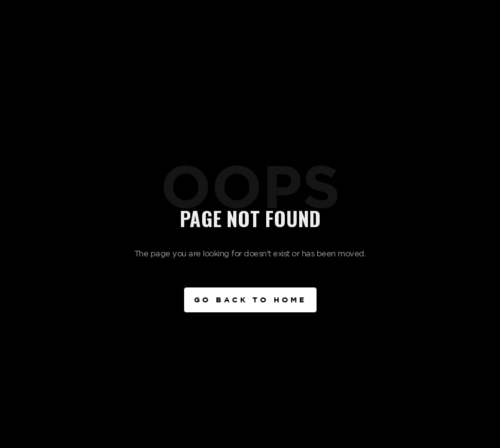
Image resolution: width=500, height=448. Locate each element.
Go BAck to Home (250, 300)
